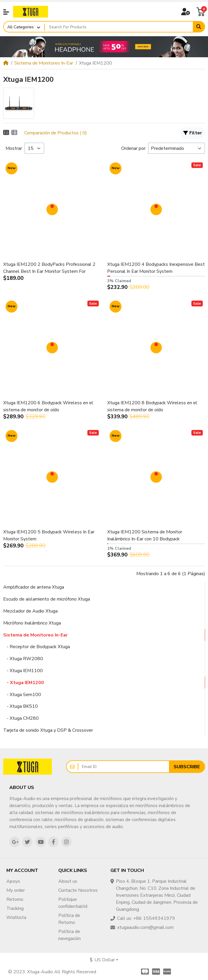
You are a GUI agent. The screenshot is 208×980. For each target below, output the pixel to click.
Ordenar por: (134, 148)
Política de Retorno (69, 919)
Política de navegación (69, 935)
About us (68, 881)
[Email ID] (124, 767)
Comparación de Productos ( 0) (55, 133)
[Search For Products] (119, 27)
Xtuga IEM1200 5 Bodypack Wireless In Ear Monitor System (49, 535)
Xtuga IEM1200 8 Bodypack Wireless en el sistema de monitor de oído (152, 406)
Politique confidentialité (73, 903)
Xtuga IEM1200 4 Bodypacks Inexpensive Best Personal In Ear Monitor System (156, 268)
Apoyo (13, 881)
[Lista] (14, 133)
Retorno (15, 899)
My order (16, 890)
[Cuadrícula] (6, 133)
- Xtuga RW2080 (23, 659)
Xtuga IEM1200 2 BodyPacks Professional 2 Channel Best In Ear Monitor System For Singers (49, 268)
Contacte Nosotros (78, 890)
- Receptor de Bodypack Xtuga (37, 647)
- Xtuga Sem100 (22, 695)
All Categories (21, 27)
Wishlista (16, 917)
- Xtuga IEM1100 (23, 671)
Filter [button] (193, 133)
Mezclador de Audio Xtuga (30, 611)
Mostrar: (14, 148)
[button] (6, 12)
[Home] (6, 63)
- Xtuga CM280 (21, 718)
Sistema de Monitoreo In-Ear (44, 63)
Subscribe (187, 767)
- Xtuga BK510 (21, 706)
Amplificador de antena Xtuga (34, 587)
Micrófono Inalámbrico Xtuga (32, 623)
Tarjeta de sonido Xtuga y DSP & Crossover (48, 730)
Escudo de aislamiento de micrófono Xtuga (47, 599)
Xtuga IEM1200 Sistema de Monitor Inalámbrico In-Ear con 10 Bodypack (145, 535)
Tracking (15, 908)
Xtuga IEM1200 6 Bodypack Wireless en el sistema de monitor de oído (48, 406)
